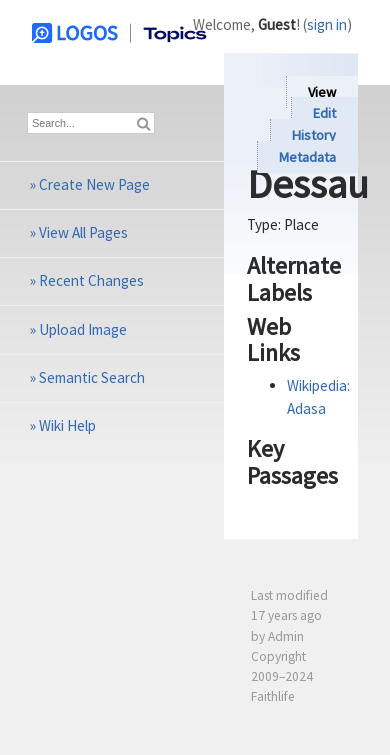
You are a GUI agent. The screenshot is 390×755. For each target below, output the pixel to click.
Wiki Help (67, 425)
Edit (324, 114)
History (314, 135)
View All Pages (83, 232)
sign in (327, 24)
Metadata (307, 157)
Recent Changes (91, 280)
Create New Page (94, 184)
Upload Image (83, 329)
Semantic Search (92, 377)
